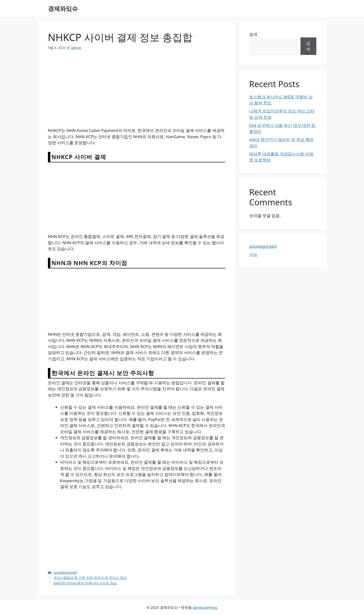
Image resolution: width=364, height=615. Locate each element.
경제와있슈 (63, 8)
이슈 (253, 254)
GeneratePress (205, 607)
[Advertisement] (137, 92)
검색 (253, 34)
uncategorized (65, 572)
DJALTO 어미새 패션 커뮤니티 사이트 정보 (85, 583)
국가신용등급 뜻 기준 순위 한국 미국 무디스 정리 (90, 578)
